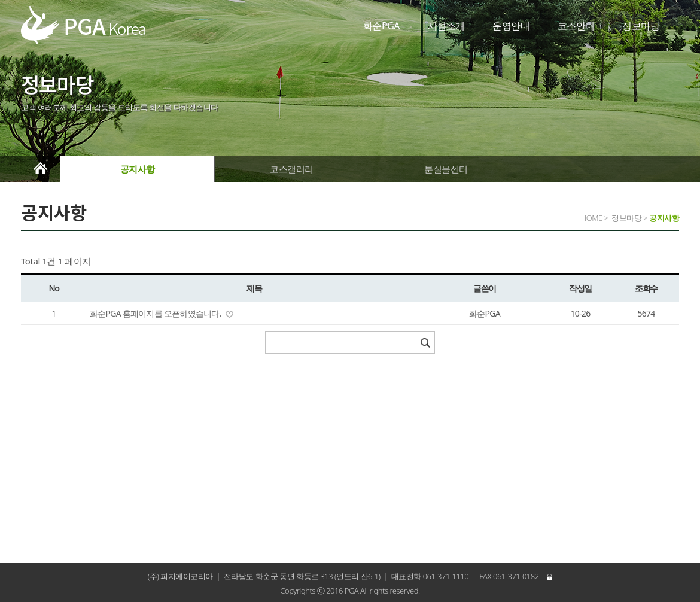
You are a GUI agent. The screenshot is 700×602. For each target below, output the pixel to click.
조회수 (646, 288)
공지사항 (138, 169)
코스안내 (576, 26)
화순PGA (381, 26)
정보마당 (641, 26)
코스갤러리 (292, 169)
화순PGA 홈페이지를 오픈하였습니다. (156, 313)
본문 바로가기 (0, 0)
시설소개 (446, 26)
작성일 (580, 288)
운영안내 (511, 26)
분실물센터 (446, 169)
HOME (592, 218)
